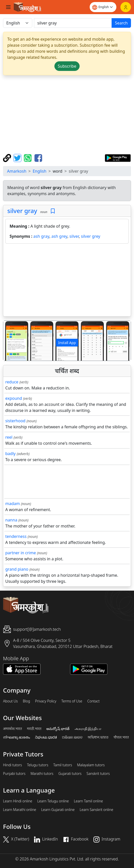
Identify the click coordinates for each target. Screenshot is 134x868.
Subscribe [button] (67, 66)
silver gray (22, 211)
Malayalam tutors (91, 765)
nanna (11, 520)
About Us (10, 701)
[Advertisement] (68, 115)
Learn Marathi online (20, 810)
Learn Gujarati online (58, 810)
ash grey (59, 236)
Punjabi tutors (14, 774)
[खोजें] (73, 23)
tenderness (16, 536)
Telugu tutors (38, 765)
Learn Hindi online (18, 801)
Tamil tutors (63, 765)
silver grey (91, 236)
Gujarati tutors (70, 774)
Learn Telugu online (53, 801)
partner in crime (21, 553)
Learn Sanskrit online (96, 810)
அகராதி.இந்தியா (88, 729)
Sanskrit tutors (98, 774)
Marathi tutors (42, 774)
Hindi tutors (12, 765)
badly (10, 454)
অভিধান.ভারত (98, 737)
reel (9, 437)
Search (121, 23)
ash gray (41, 236)
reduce (12, 382)
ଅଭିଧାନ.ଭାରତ (72, 737)
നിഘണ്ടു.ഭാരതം (16, 737)
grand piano (17, 569)
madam (13, 504)
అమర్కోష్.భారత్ (58, 729)
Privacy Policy (46, 701)
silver (74, 236)
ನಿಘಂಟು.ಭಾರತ (46, 737)
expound (14, 398)
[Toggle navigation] (8, 7)
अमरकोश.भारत (12, 729)
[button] (13, 341)
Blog (27, 701)
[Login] (126, 7)
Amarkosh (17, 171)
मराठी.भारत (34, 729)
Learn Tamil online (88, 801)
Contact (93, 701)
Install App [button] (67, 343)
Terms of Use (72, 701)
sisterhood (15, 421)
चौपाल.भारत (121, 737)
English (40, 171)
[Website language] (103, 7)
